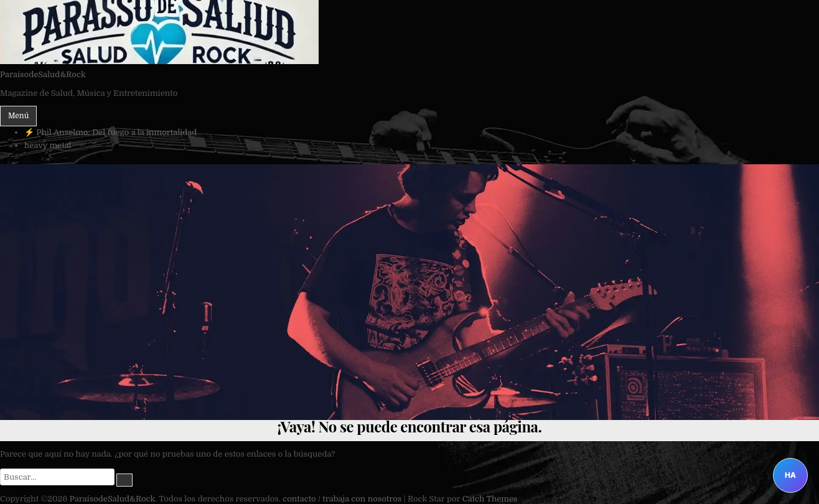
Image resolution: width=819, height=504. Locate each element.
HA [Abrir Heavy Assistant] (790, 475)
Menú (18, 116)
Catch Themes (490, 499)
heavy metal (48, 145)
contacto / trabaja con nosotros (342, 499)
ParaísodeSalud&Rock (43, 74)
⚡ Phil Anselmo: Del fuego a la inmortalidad (110, 132)
